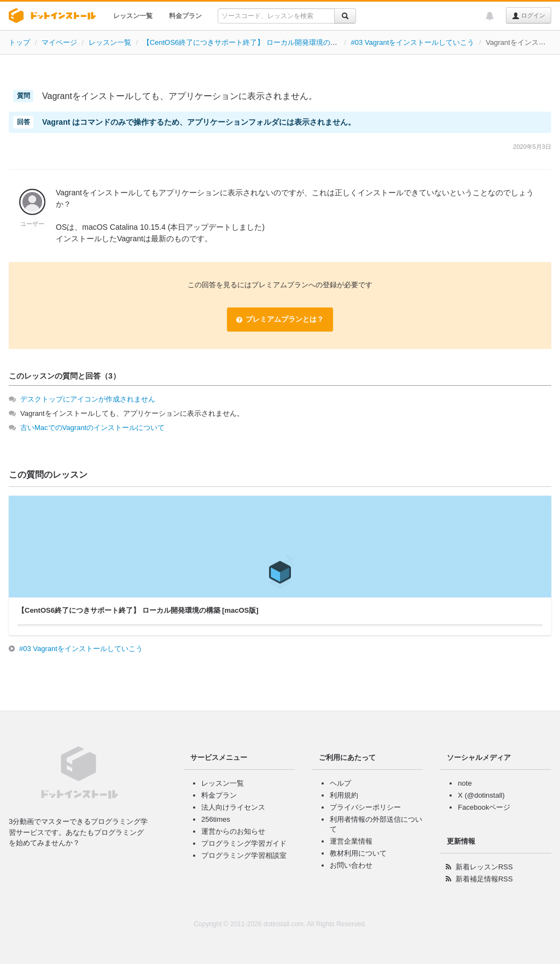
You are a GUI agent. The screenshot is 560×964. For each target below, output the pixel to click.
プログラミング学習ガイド (244, 843)
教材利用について (358, 853)
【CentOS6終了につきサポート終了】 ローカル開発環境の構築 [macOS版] (262, 42)
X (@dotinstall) (481, 795)
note (465, 783)
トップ (19, 42)
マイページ (59, 42)
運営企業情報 (351, 841)
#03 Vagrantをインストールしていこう (413, 42)
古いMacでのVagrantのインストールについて (92, 428)
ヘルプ (340, 783)
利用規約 (344, 795)
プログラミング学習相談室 (244, 855)
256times (216, 819)
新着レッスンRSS (484, 867)
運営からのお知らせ (233, 831)
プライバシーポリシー (365, 807)
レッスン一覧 (133, 16)
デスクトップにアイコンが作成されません (88, 399)
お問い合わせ (351, 865)
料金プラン (185, 16)
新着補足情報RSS (484, 879)
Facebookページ (484, 807)
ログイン (529, 16)
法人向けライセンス (233, 807)
